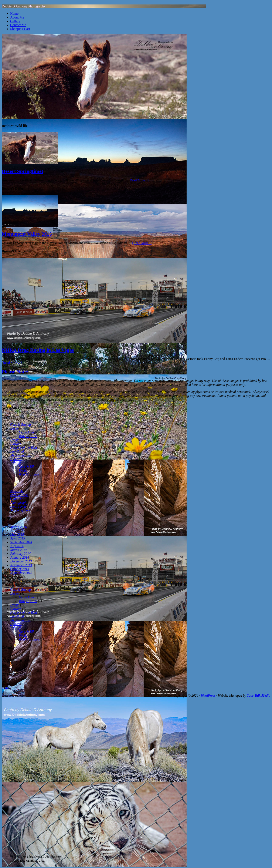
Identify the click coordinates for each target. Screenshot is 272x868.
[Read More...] (139, 180)
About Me (17, 17)
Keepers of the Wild (24, 448)
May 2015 (17, 534)
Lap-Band (17, 451)
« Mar (6, 688)
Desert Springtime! (22, 171)
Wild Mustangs (29, 474)
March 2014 (18, 550)
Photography (19, 503)
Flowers (16, 444)
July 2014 (17, 546)
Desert (15, 428)
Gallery (15, 21)
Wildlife (16, 463)
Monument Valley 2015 (27, 234)
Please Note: (15, 372)
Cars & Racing (21, 425)
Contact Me (18, 25)
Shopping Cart (20, 29)
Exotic (23, 470)
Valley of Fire (28, 436)
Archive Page (19, 495)
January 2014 (20, 557)
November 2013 (21, 565)
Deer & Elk (27, 467)
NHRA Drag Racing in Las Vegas (38, 350)
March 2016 (18, 527)
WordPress (208, 695)
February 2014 (20, 554)
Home (14, 14)
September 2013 (21, 573)
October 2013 (20, 569)
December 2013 (21, 561)
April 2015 (18, 538)
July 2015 (17, 531)
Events (15, 440)
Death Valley (27, 432)
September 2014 (21, 542)
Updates (16, 459)
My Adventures (20, 455)
